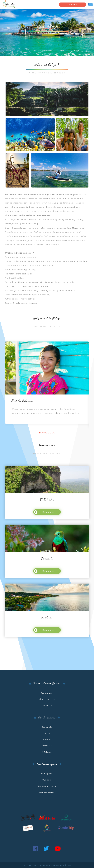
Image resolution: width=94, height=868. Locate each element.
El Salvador (47, 752)
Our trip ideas (47, 693)
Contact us (73, 5)
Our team (47, 780)
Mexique (47, 740)
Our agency (47, 774)
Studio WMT (59, 865)
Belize (47, 733)
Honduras (47, 746)
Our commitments (47, 786)
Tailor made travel (47, 699)
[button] (39, 433)
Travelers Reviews (47, 792)
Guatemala (47, 727)
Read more (44, 512)
